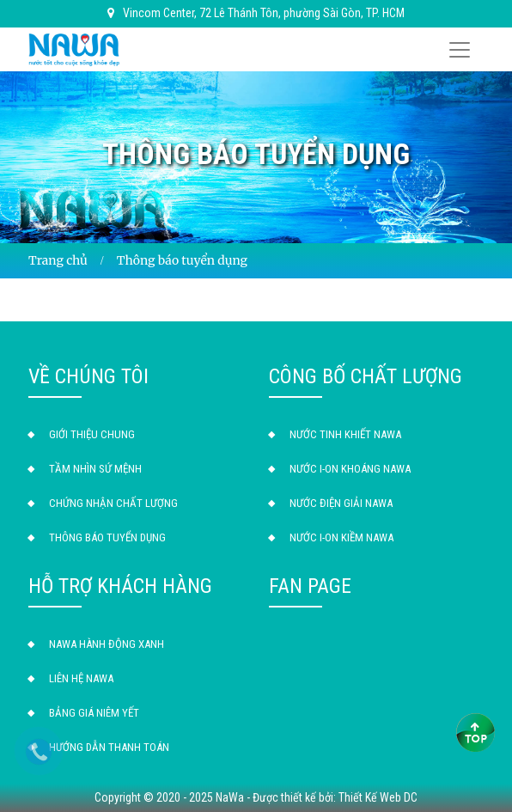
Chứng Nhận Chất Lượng (113, 503)
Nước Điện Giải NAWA (341, 503)
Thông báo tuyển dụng (107, 537)
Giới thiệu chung (92, 434)
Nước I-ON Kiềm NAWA (341, 537)
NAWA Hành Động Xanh (107, 644)
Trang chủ (58, 260)
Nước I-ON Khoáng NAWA (350, 469)
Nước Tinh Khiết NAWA (345, 434)
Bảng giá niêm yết (94, 713)
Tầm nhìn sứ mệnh (95, 469)
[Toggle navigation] (460, 50)
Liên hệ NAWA (81, 678)
